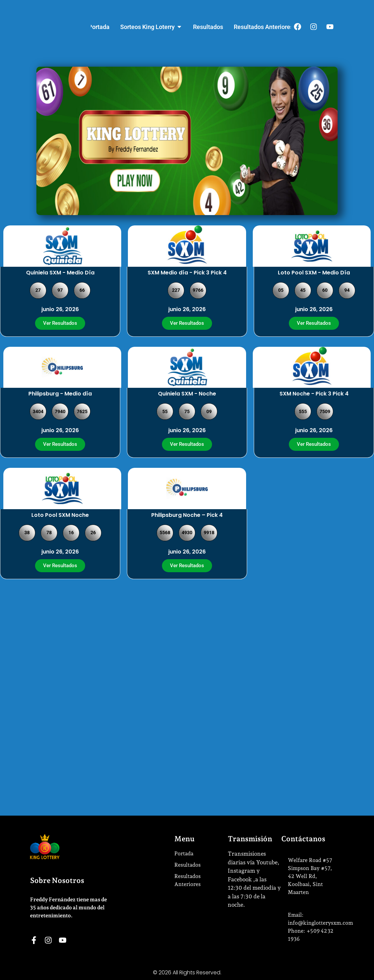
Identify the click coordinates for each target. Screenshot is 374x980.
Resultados (188, 865)
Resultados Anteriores (188, 880)
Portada (184, 853)
